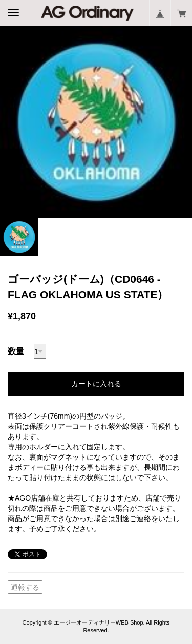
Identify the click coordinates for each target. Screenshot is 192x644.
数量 (16, 351)
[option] (96, 122)
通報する (25, 587)
